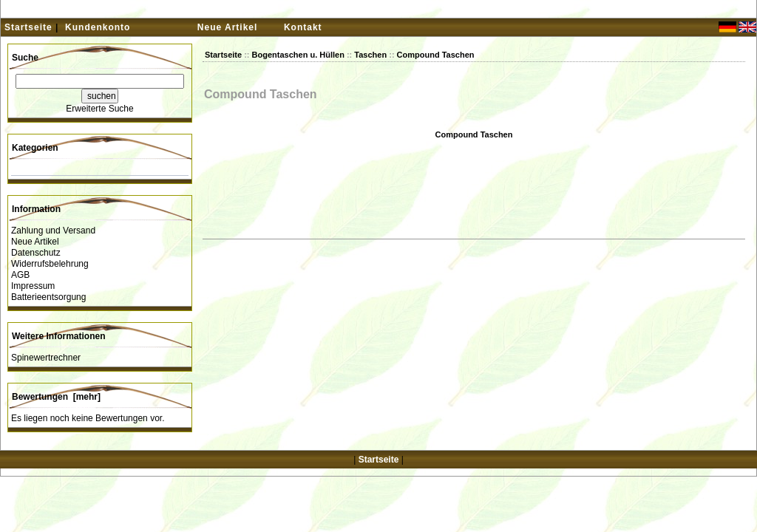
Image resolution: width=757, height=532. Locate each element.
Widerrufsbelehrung (50, 264)
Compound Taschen (436, 55)
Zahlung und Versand (53, 231)
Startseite (28, 27)
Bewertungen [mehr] (56, 397)
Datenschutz (36, 253)
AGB (20, 275)
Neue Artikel (228, 27)
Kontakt (303, 27)
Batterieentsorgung (48, 297)
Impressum (33, 286)
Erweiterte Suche (99, 109)
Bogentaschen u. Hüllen (298, 55)
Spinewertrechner (46, 358)
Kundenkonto (98, 27)
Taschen (370, 55)
